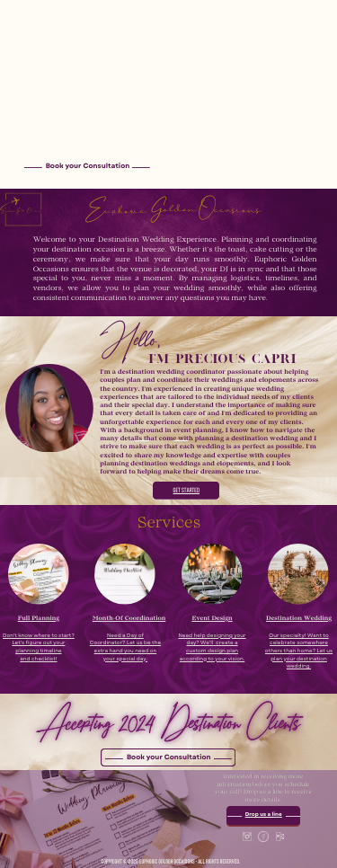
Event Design (212, 619)
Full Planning (39, 619)
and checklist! (38, 660)
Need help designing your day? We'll (212, 640)
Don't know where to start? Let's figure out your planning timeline (39, 644)
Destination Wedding (299, 619)
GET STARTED (186, 491)
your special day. (125, 660)
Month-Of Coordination (129, 619)
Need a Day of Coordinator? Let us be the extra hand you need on (125, 644)
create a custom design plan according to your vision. (213, 651)
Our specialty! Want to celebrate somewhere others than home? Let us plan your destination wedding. (299, 651)
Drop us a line (264, 815)
